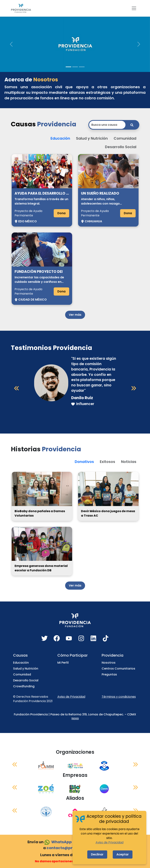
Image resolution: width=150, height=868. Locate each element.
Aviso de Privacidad (71, 697)
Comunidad (22, 674)
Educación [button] (60, 138)
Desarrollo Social (26, 680)
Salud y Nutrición (26, 669)
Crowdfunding (24, 686)
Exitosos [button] (107, 462)
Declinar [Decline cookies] (97, 854)
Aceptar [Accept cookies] (123, 854)
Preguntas (109, 674)
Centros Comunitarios (118, 669)
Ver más (75, 315)
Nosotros (109, 663)
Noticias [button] (129, 462)
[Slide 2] (75, 67)
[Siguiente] (134, 388)
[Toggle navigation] (134, 8)
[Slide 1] (68, 67)
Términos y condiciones (119, 697)
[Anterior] (17, 388)
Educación (21, 663)
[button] (11, 44)
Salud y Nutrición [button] (92, 138)
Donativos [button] (84, 462)
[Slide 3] (82, 67)
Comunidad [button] (125, 138)
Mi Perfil (63, 663)
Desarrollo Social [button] (121, 147)
